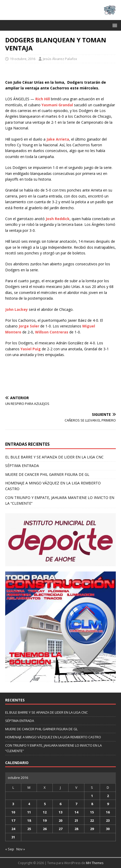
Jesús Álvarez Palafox (60, 59)
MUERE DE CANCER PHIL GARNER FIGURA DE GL (47, 474)
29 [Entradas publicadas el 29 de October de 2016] (92, 829)
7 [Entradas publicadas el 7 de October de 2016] (76, 804)
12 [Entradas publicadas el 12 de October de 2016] (45, 812)
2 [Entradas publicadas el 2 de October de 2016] (108, 796)
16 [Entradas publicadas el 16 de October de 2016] (108, 812)
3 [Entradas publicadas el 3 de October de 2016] (13, 804)
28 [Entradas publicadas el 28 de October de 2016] (76, 829)
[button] (114, 25)
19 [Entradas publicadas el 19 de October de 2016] (45, 820)
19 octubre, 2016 (23, 59)
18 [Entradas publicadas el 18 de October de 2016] (29, 820)
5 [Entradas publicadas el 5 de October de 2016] (45, 804)
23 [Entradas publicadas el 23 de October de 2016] (108, 820)
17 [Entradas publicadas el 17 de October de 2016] (13, 820)
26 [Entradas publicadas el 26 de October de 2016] (45, 829)
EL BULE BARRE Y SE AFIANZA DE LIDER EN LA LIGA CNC (54, 457)
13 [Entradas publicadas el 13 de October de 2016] (60, 812)
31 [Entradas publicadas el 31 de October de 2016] (13, 837)
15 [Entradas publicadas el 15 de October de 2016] (92, 812)
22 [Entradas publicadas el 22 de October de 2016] (92, 820)
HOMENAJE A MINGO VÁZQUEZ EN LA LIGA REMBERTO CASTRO (53, 737)
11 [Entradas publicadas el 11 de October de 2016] (29, 812)
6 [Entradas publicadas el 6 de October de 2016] (60, 804)
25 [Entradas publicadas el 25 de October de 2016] (29, 829)
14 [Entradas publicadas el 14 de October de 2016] (76, 812)
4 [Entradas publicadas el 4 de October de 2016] (29, 804)
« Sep (10, 849)
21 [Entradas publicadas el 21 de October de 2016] (76, 820)
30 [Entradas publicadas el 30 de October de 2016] (108, 829)
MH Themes (95, 863)
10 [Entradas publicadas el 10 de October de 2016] (13, 812)
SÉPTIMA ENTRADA (22, 466)
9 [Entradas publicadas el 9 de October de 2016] (108, 804)
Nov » (21, 849)
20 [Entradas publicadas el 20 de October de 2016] (60, 820)
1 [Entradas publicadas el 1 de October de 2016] (92, 796)
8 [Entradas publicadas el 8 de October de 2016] (92, 804)
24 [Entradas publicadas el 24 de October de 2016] (13, 829)
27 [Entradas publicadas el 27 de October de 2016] (60, 829)
